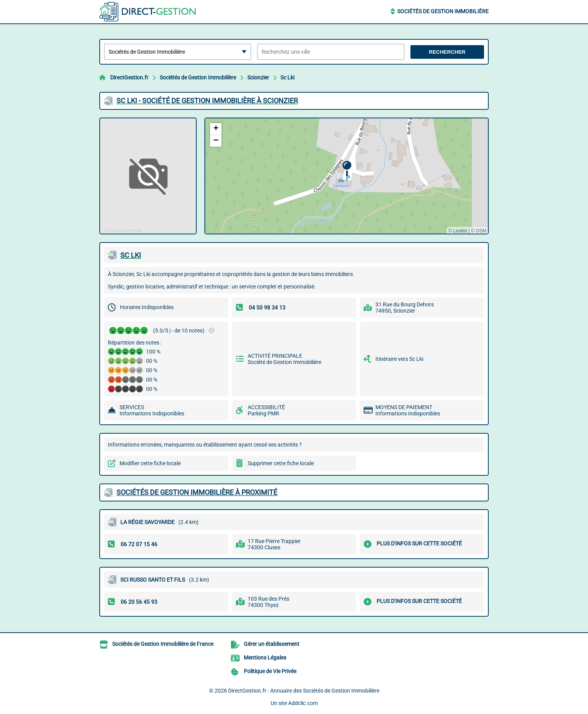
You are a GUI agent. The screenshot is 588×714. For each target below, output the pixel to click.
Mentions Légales (265, 658)
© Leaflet (458, 231)
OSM (481, 231)
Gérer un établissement (272, 644)
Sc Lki (287, 77)
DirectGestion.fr (129, 77)
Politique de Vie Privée (270, 671)
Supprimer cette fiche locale (281, 463)
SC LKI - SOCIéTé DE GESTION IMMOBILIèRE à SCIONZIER (207, 101)
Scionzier (258, 77)
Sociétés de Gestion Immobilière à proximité (197, 492)
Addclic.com (303, 703)
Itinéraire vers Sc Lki (399, 359)
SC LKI (131, 255)
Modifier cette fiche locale (150, 463)
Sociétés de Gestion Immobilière (443, 11)
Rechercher (447, 52)
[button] (347, 169)
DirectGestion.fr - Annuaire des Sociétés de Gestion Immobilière (304, 691)
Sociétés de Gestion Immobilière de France (163, 644)
